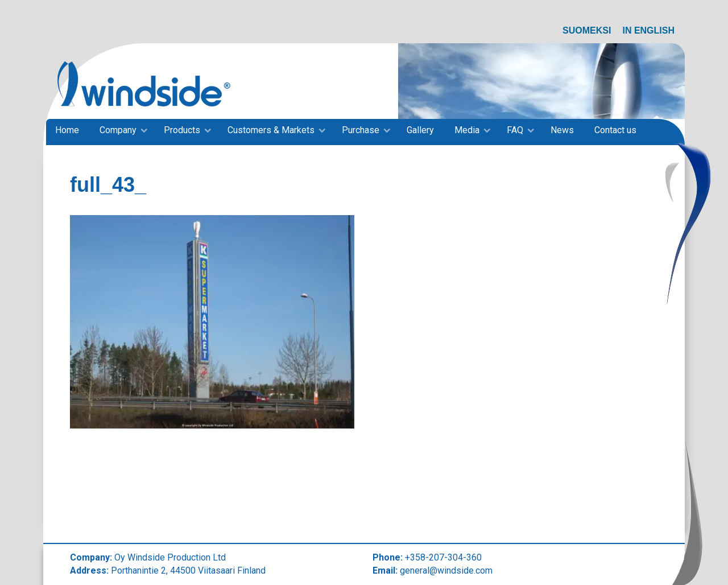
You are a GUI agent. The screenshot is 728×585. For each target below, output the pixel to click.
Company (118, 130)
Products (182, 130)
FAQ (515, 130)
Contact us (615, 130)
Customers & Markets (271, 130)
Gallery (420, 130)
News (562, 130)
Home (67, 130)
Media (467, 130)
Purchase (361, 130)
